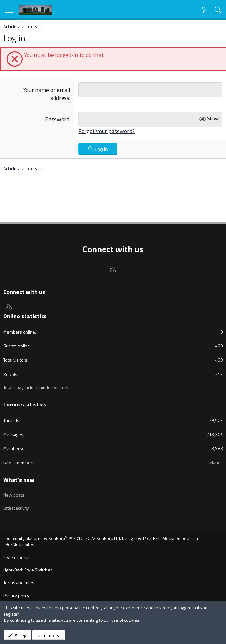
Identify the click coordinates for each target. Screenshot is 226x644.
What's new (19, 480)
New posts (14, 495)
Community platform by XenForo (62, 538)
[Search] (218, 10)
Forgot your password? (107, 131)
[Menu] (10, 10)
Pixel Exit (151, 538)
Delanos (215, 462)
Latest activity (16, 508)
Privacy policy (16, 595)
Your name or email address (47, 94)
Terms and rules (19, 583)
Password (57, 119)
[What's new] (204, 10)
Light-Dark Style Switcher (28, 570)
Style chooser (17, 557)
